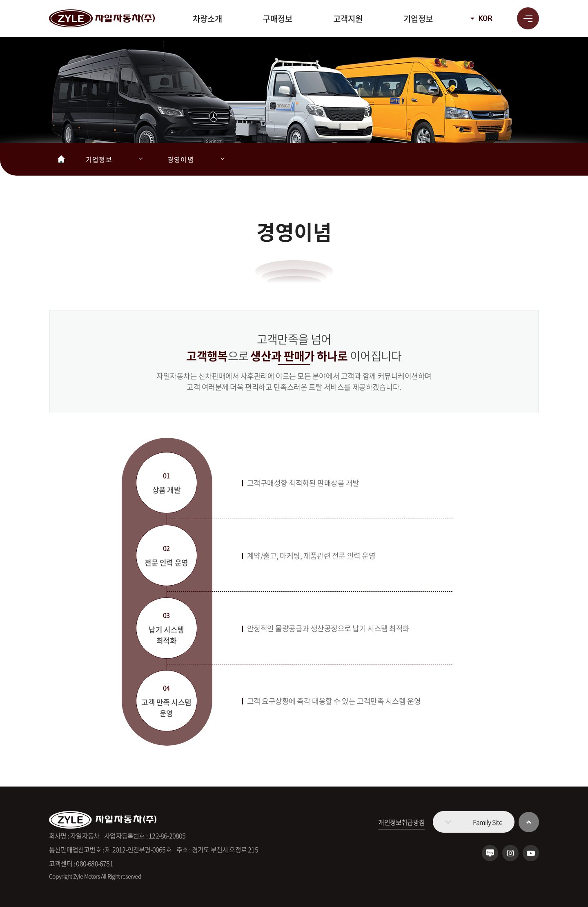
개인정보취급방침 (401, 822)
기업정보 (418, 19)
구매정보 (278, 19)
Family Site (488, 822)
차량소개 (207, 19)
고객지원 (348, 19)
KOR (486, 18)
